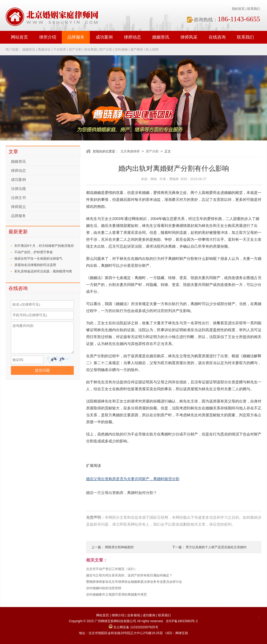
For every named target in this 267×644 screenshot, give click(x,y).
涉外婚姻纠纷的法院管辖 (104, 588)
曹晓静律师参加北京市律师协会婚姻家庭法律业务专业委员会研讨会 (134, 582)
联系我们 (254, 9)
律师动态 (132, 37)
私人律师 (152, 49)
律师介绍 (118, 615)
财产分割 (106, 49)
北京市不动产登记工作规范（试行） (112, 569)
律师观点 (18, 207)
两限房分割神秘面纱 (119, 547)
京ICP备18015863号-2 (182, 621)
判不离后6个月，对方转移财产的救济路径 (44, 246)
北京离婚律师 (130, 151)
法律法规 (18, 189)
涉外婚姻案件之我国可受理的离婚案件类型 (116, 595)
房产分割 (75, 49)
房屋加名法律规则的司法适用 (35, 265)
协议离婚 (91, 49)
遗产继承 (137, 49)
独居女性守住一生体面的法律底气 (38, 259)
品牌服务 (76, 37)
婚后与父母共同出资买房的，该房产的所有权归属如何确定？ (129, 575)
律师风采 (189, 37)
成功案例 (104, 37)
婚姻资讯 (161, 37)
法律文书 (18, 198)
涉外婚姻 (121, 49)
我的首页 (238, 9)
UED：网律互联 (177, 633)
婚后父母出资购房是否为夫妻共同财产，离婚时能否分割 (133, 479)
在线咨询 (217, 37)
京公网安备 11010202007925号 (133, 627)
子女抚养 (60, 49)
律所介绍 (48, 37)
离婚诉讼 (44, 49)
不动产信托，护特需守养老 (34, 252)
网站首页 (19, 37)
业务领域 (133, 615)
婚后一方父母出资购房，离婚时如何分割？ (122, 493)
